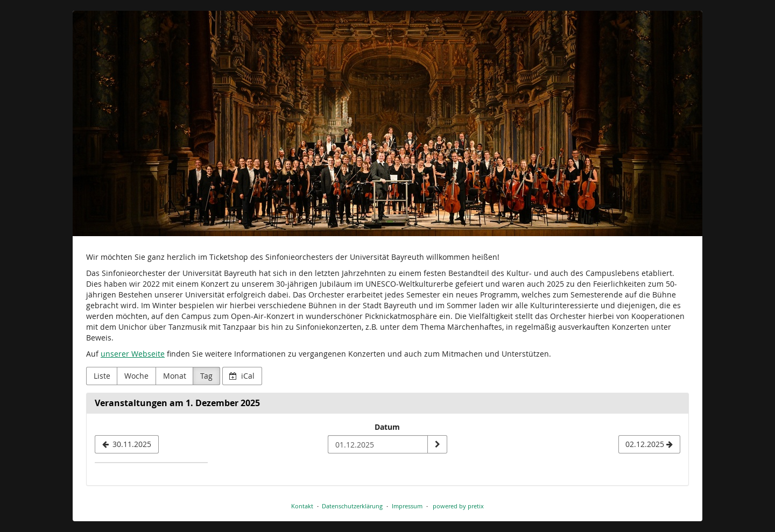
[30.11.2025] (127, 444)
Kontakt (302, 506)
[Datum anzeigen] (437, 444)
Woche (136, 376)
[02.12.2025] (649, 444)
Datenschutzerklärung (352, 506)
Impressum (407, 506)
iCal (242, 376)
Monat (175, 376)
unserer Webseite (133, 354)
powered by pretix (458, 506)
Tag (206, 376)
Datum (387, 427)
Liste (102, 376)
